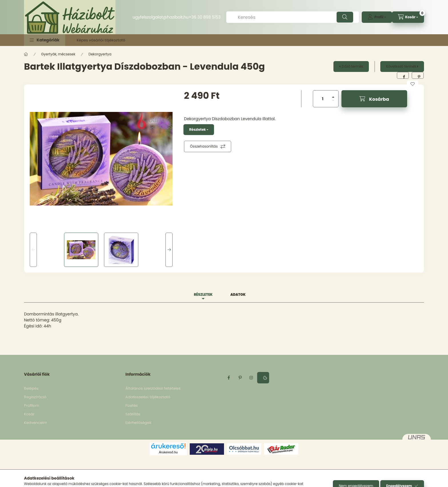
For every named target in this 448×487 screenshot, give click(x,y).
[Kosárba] (374, 99)
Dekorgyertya (100, 54)
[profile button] (377, 17)
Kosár (29, 414)
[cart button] (408, 17)
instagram (251, 378)
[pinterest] (418, 75)
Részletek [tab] (203, 294)
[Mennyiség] (323, 99)
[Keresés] (293, 17)
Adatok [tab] (238, 294)
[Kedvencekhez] (413, 84)
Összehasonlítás (204, 146)
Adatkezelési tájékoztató (148, 397)
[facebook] (403, 75)
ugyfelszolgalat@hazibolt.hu (161, 17)
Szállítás (133, 414)
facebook (229, 378)
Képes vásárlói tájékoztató (101, 40)
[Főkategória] (26, 54)
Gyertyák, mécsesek (58, 54)
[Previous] (33, 250)
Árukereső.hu (168, 452)
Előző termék (352, 66)
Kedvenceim (36, 423)
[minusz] (333, 100)
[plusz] (333, 97)
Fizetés (132, 406)
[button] (45, 40)
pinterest (240, 378)
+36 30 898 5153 (205, 17)
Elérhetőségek (138, 423)
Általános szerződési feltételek (153, 388)
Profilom (32, 406)
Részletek (197, 129)
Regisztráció (35, 397)
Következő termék (401, 66)
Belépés (31, 388)
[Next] (169, 250)
